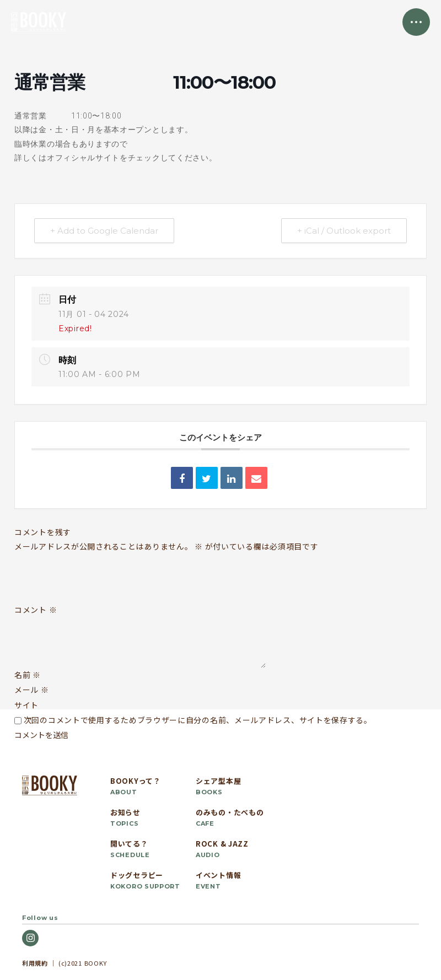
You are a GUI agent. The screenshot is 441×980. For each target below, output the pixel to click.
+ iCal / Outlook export (344, 231)
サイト (26, 705)
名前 (28, 675)
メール (32, 690)
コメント (36, 610)
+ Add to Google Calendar (104, 231)
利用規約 (35, 963)
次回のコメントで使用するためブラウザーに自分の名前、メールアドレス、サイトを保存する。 (198, 720)
